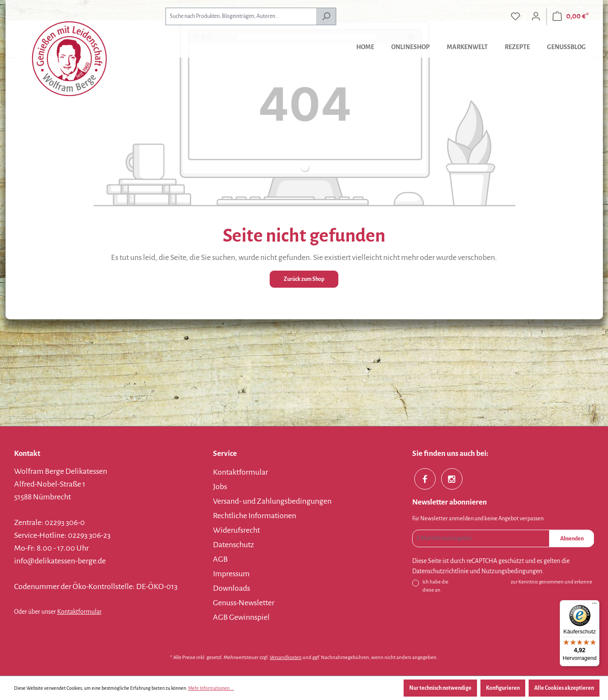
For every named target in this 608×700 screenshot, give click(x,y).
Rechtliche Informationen (255, 516)
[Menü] (594, 605)
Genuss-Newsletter (244, 603)
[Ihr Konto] (536, 16)
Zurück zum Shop (304, 279)
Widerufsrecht (236, 530)
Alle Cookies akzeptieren (564, 688)
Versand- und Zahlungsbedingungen (272, 501)
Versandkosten (286, 658)
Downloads (231, 588)
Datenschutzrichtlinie (440, 571)
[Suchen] (326, 16)
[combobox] (241, 16)
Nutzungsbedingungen (512, 571)
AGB (220, 559)
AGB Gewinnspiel (241, 617)
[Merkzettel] (515, 16)
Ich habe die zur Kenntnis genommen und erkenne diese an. (507, 585)
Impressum (231, 574)
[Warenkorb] (571, 16)
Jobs (220, 487)
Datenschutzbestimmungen (480, 582)
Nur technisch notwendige (440, 688)
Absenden (572, 539)
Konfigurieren (503, 688)
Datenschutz (233, 545)
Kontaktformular (79, 612)
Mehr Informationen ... (211, 688)
